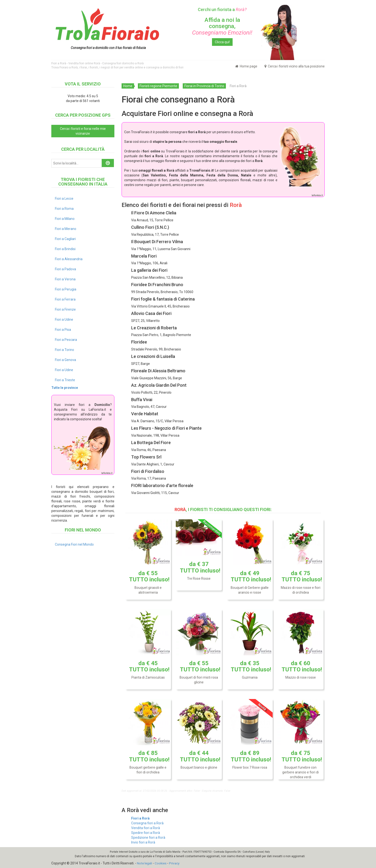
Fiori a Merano (66, 229)
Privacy (176, 863)
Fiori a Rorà (140, 818)
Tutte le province (65, 388)
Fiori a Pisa (63, 330)
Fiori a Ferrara (65, 299)
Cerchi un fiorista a (222, 9)
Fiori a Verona (65, 279)
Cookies (161, 863)
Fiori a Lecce (64, 199)
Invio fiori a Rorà (143, 842)
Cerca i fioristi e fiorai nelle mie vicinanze (83, 131)
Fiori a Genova (65, 360)
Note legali (145, 863)
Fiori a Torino (65, 350)
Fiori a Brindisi (65, 249)
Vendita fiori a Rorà (146, 828)
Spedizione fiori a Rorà (148, 838)
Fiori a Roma (64, 209)
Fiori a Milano (65, 219)
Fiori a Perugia (66, 289)
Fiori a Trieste (65, 380)
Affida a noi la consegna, (222, 26)
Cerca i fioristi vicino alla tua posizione (295, 66)
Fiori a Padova (65, 269)
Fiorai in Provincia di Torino (204, 86)
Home (128, 86)
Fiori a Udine (64, 319)
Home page (246, 66)
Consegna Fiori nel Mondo (74, 544)
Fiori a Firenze (65, 309)
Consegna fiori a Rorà (147, 823)
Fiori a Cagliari (65, 239)
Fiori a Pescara (66, 340)
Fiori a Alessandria (69, 259)
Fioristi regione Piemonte (158, 86)
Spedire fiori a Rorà (146, 833)
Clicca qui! (222, 42)
